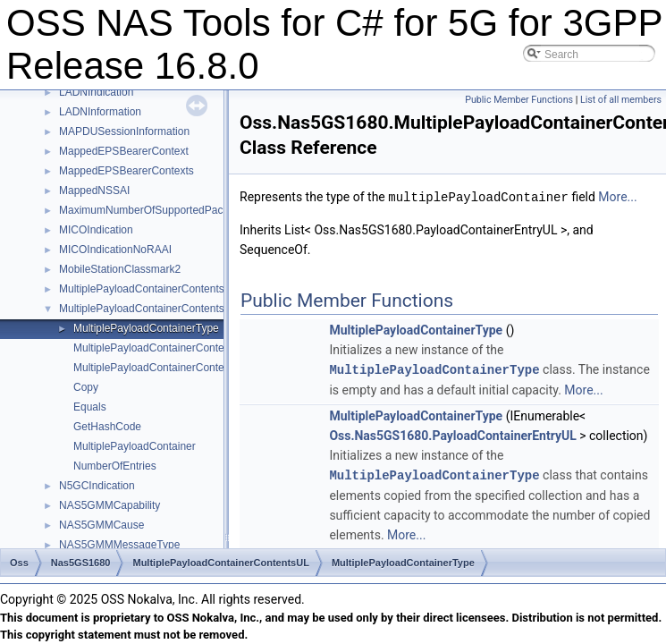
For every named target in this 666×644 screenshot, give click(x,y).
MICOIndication (96, 230)
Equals (90, 407)
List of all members (621, 100)
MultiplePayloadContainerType (146, 328)
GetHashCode (107, 427)
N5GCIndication (97, 486)
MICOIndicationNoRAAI (115, 250)
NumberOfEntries (115, 466)
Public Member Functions (519, 100)
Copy (86, 387)
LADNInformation (100, 112)
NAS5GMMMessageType (119, 545)
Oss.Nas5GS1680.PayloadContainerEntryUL (452, 434)
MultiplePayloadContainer (135, 446)
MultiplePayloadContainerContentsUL (148, 309)
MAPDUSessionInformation (124, 131)
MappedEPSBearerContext (124, 151)
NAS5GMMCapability (110, 505)
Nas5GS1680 (81, 563)
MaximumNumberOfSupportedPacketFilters (163, 210)
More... (617, 197)
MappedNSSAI (94, 191)
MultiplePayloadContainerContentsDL (148, 289)
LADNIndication (96, 92)
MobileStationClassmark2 (120, 269)
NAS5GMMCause (101, 525)
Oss (19, 563)
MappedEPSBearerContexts (126, 171)
